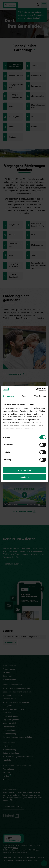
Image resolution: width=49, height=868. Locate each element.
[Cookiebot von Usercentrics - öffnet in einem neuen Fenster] (36, 389)
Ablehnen (24, 477)
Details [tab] (24, 396)
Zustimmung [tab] (9, 396)
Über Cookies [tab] (40, 396)
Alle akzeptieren (24, 470)
